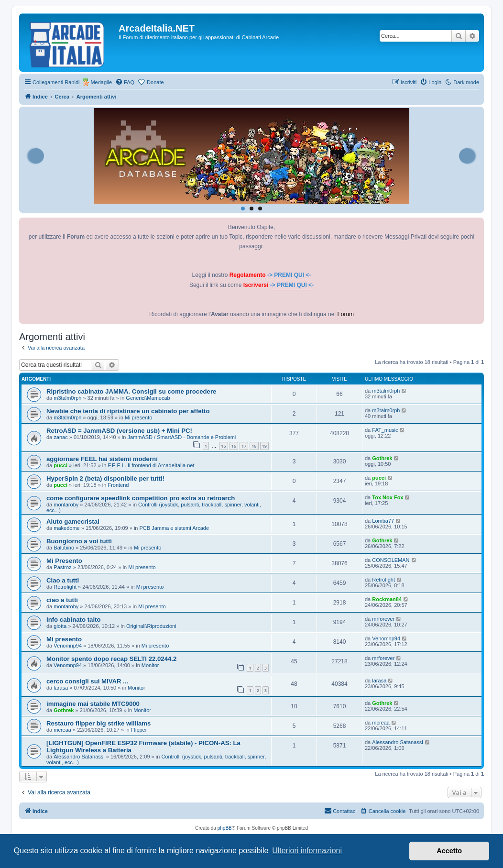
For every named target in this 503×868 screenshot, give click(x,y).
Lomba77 (383, 521)
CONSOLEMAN (391, 560)
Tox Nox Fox (388, 497)
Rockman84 (387, 599)
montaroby (66, 505)
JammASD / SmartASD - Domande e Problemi (181, 437)
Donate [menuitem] (155, 82)
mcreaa (62, 730)
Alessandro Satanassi (79, 757)
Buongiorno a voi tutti (79, 541)
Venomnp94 (68, 646)
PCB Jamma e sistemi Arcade (175, 528)
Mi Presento (64, 561)
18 (254, 446)
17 (244, 446)
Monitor (150, 665)
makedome (66, 528)
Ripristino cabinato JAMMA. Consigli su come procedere (131, 391)
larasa (61, 688)
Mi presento (138, 418)
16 (234, 446)
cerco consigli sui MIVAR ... (87, 681)
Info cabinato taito (74, 620)
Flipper (139, 730)
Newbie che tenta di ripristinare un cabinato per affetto (128, 411)
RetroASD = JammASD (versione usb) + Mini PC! (119, 431)
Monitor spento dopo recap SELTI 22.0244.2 (111, 659)
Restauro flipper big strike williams (98, 723)
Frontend (118, 485)
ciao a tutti (62, 600)
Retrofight (65, 587)
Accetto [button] (449, 851)
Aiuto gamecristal (73, 522)
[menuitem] (125, 82)
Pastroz (62, 567)
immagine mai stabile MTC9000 (93, 704)
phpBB (225, 828)
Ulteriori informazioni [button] (307, 851)
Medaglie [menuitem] (101, 82)
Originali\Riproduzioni (151, 626)
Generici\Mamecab (148, 398)
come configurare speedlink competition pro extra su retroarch (141, 498)
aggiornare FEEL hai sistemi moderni (102, 459)
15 (223, 446)
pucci (60, 465)
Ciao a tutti (63, 580)
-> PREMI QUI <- (289, 275)
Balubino (64, 548)
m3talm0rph (67, 398)
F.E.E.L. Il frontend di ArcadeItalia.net (151, 465)
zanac (60, 437)
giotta (60, 626)
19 (264, 446)
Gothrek (382, 458)
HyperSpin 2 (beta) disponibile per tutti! (105, 478)
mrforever (383, 619)
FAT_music (385, 430)
